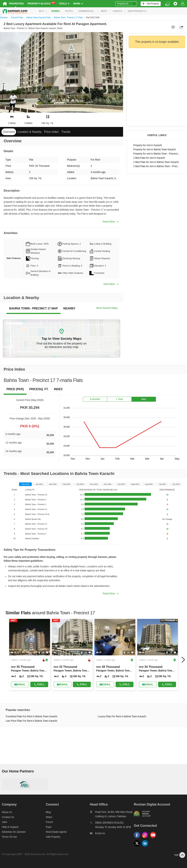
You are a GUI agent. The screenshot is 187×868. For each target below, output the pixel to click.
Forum (49, 822)
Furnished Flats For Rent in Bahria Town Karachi (32, 716)
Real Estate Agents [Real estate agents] (56, 832)
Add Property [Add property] (53, 837)
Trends (66, 132)
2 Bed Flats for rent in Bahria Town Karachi (156, 162)
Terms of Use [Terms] (9, 837)
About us (7, 812)
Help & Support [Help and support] (10, 827)
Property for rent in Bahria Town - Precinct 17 (157, 154)
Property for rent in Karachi (148, 145)
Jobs (4, 822)
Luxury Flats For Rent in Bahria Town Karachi (122, 716)
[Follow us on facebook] (138, 838)
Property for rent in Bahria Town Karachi (154, 150)
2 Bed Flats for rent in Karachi (149, 158)
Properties (16, 4)
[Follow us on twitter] (138, 847)
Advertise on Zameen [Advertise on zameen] (14, 832)
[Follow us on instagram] (146, 838)
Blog (48, 812)
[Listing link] (30, 654)
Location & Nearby (30, 132)
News (49, 817)
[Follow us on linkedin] (146, 847)
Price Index (51, 132)
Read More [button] (111, 222)
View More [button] (111, 284)
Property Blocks (42, 3)
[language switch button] (167, 4)
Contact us (8, 817)
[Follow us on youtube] (154, 838)
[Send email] (20, 684)
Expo (49, 827)
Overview (9, 132)
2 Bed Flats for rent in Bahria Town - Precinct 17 (157, 166)
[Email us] (112, 834)
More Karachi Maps (107, 308)
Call (39, 684)
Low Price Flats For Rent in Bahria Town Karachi (31, 721)
